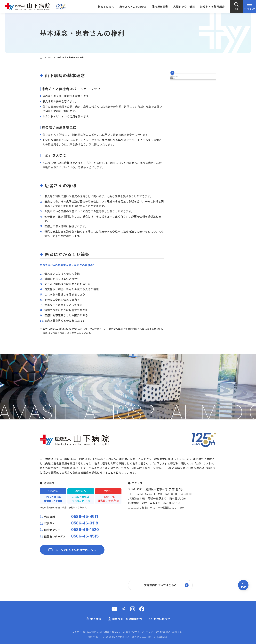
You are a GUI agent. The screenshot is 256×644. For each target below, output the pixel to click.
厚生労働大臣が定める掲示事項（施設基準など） (193, 102)
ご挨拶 (175, 85)
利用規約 (162, 632)
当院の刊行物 (179, 150)
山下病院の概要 (180, 93)
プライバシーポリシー (144, 632)
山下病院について (57, 57)
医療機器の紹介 (180, 143)
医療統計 (176, 135)
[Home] (41, 58)
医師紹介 (176, 127)
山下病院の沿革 (180, 112)
